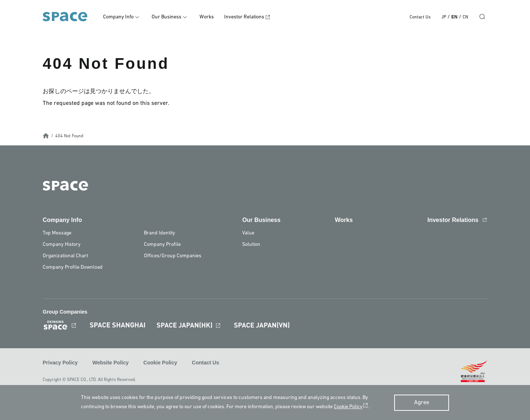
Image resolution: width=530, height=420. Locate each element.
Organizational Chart (65, 256)
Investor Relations (244, 17)
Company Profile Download (73, 267)
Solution (251, 245)
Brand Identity (160, 233)
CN (465, 17)
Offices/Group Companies (173, 256)
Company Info (118, 17)
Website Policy (111, 363)
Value (248, 233)
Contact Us (420, 17)
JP (444, 17)
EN (454, 17)
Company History (62, 245)
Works (207, 17)
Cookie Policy (160, 363)
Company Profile (162, 245)
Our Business (167, 17)
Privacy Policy (60, 363)
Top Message (57, 233)
